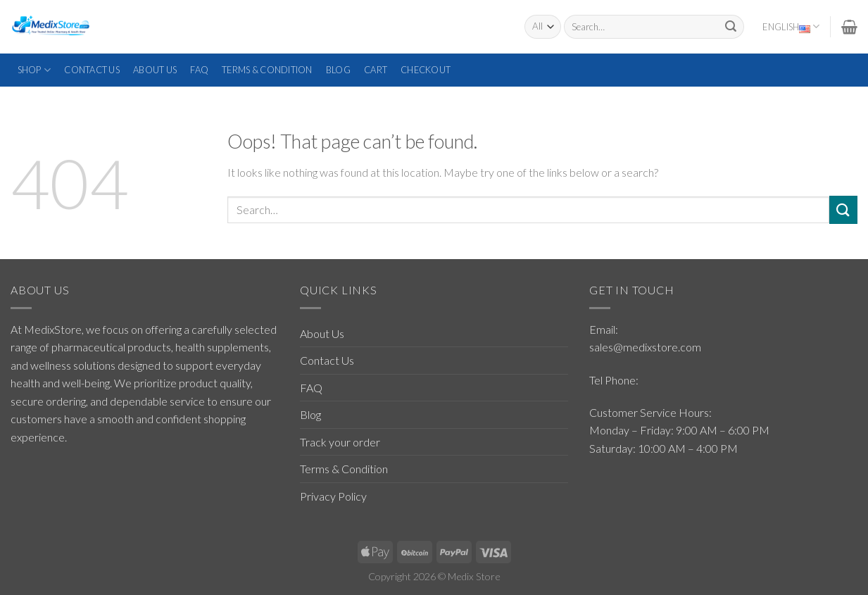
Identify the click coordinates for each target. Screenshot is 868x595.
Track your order (340, 442)
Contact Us (92, 70)
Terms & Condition (267, 70)
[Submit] (731, 27)
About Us (155, 70)
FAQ (199, 70)
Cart (376, 70)
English (791, 27)
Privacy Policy (333, 496)
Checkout (426, 70)
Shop (34, 70)
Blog (338, 70)
